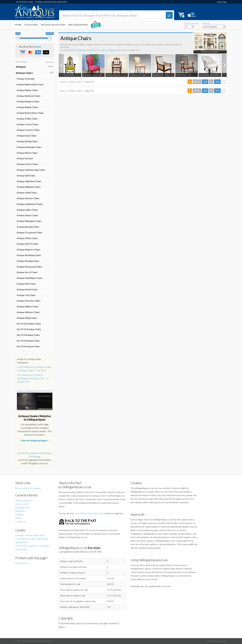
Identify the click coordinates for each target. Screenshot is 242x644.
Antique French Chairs (27, 164)
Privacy (19, 518)
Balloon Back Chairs (90, 75)
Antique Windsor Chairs (28, 312)
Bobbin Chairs (182, 75)
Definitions (20, 511)
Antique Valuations (53, 25)
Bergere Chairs (159, 75)
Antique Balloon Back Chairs (30, 84)
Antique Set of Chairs (27, 272)
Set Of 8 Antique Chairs (28, 346)
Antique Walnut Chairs (27, 306)
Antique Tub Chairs (26, 295)
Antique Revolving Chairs (28, 255)
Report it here (22, 563)
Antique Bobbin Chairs (27, 107)
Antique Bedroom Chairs (28, 96)
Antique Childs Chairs (27, 119)
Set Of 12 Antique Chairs (28, 329)
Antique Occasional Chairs (29, 232)
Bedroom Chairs (136, 75)
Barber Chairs (112, 75)
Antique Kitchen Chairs (28, 198)
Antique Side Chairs (26, 284)
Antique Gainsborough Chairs (31, 170)
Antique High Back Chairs (28, 181)
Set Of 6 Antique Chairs (28, 341)
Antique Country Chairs (28, 130)
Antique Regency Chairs (28, 250)
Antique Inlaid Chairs (26, 193)
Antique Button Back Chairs (30, 113)
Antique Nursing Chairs (27, 227)
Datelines (20, 514)
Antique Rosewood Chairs (29, 267)
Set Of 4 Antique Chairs (28, 335)
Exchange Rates (23, 507)
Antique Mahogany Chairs (29, 221)
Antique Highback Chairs (28, 187)
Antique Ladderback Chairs (29, 204)
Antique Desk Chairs (26, 136)
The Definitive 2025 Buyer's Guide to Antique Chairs (97, 50)
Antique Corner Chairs (27, 124)
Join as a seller (22, 504)
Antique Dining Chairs (27, 141)
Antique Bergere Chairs (28, 101)
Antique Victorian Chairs (28, 301)
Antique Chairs (75, 82)
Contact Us (21, 522)
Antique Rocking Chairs (28, 261)
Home (18, 25)
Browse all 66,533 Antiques (28, 488)
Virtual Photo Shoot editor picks (89, 513)
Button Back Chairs (207, 75)
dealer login (222, 2)
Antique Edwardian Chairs (29, 147)
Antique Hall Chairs (25, 176)
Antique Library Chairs (27, 215)
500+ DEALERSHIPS (78, 25)
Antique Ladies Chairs (27, 210)
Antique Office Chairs (27, 238)
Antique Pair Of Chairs (27, 244)
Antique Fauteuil (24, 158)
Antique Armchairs (25, 79)
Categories (31, 25)
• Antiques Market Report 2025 (30, 535)
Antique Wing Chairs (26, 318)
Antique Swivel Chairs (27, 289)
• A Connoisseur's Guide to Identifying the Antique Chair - (33, 378)
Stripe (38, 47)
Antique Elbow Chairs (27, 153)
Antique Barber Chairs (27, 90)
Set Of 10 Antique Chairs (28, 324)
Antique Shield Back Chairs (29, 278)
